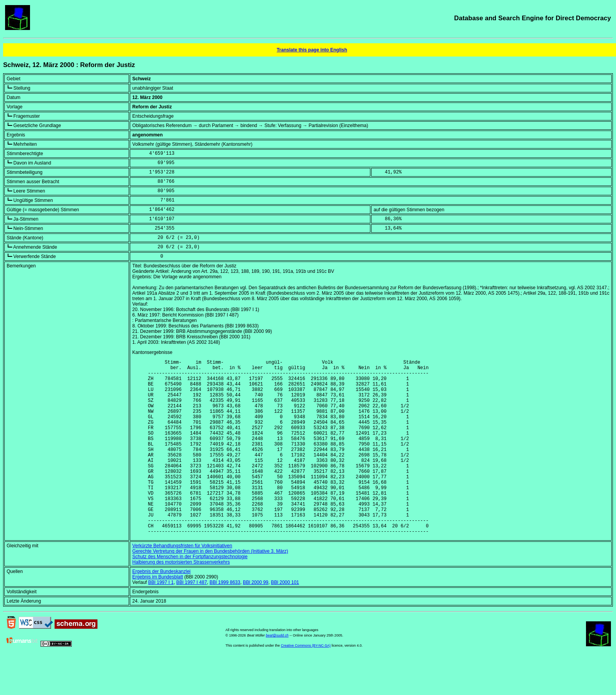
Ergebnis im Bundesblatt (158, 614)
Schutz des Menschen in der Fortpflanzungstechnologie (190, 594)
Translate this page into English (312, 50)
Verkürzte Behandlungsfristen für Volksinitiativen (182, 583)
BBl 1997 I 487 (192, 620)
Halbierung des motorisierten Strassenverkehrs (181, 600)
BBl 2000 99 (256, 620)
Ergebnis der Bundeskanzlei (161, 609)
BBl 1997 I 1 (161, 620)
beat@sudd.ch (277, 673)
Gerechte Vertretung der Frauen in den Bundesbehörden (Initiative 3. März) (210, 589)
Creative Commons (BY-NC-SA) (306, 683)
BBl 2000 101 (285, 620)
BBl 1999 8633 (225, 620)
